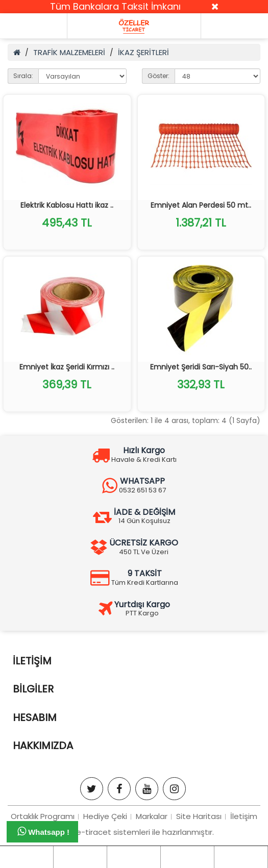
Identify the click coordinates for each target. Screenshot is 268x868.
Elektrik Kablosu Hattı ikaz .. (67, 205)
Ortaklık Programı (43, 816)
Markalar (152, 816)
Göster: (159, 76)
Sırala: (23, 76)
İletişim (244, 816)
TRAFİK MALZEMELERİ (69, 52)
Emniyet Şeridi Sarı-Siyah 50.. (201, 367)
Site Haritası (199, 816)
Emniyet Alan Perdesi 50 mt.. (201, 205)
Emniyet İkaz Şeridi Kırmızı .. (67, 367)
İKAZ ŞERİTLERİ (143, 52)
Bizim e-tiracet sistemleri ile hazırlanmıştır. (134, 832)
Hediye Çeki (105, 816)
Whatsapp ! (43, 831)
